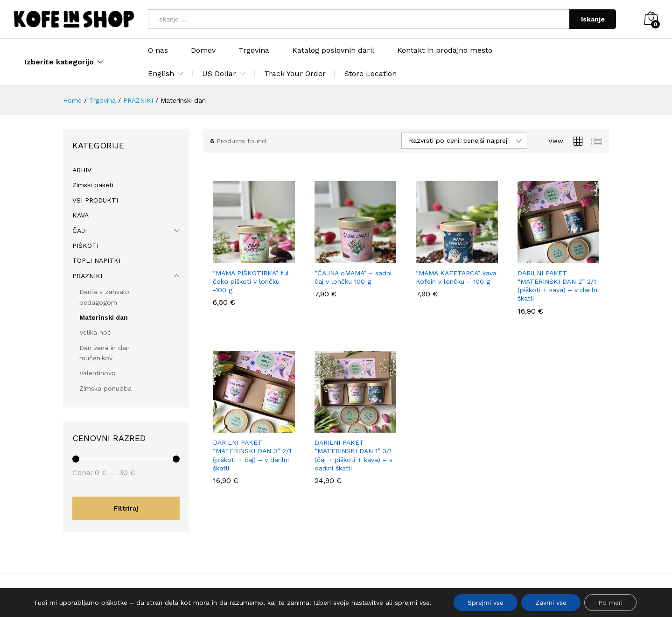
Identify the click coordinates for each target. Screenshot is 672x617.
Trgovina (254, 50)
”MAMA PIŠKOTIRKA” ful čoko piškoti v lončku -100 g (251, 281)
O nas (158, 50)
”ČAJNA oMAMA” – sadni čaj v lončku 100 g (353, 277)
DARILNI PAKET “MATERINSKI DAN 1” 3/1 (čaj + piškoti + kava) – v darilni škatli (353, 455)
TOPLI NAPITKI (96, 260)
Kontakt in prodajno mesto (445, 50)
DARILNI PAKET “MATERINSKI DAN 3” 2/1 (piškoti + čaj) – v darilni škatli (252, 455)
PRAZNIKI (87, 276)
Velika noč (95, 332)
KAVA (80, 215)
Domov (203, 50)
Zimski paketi (93, 185)
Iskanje (593, 19)
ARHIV (82, 170)
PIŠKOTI (85, 245)
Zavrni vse (551, 603)
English (161, 74)
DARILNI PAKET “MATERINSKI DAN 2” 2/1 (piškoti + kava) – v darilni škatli (558, 286)
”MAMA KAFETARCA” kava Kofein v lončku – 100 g (456, 277)
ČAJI (80, 231)
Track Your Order (295, 74)
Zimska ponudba (105, 388)
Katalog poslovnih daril (333, 50)
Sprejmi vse (486, 603)
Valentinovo (98, 373)
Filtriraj (126, 508)
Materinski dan (104, 317)
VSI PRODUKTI (95, 200)
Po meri (610, 603)
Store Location (371, 74)
